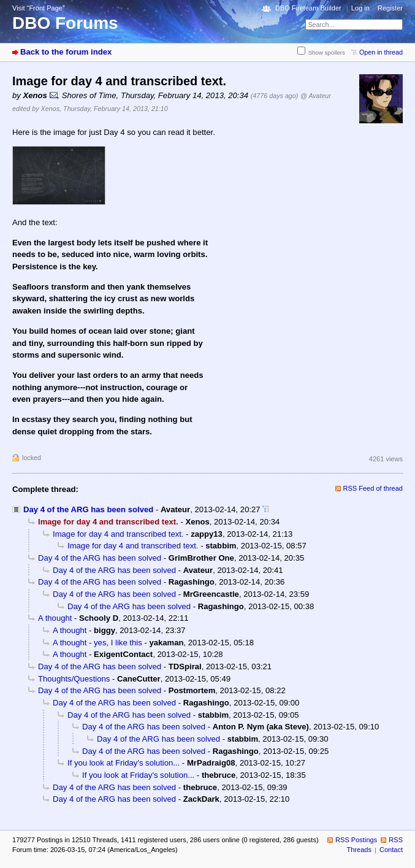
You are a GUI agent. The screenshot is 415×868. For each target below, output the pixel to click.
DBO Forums (65, 23)
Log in (360, 8)
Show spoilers (327, 52)
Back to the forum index (66, 52)
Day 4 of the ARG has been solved (88, 509)
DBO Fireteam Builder (308, 8)
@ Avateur (316, 96)
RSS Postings (356, 840)
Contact (391, 850)
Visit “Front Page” (39, 8)
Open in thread (381, 52)
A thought (55, 618)
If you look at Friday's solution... (124, 763)
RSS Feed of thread (373, 488)
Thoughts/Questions (74, 679)
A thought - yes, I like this (97, 643)
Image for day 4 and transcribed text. (118, 534)
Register (390, 8)
